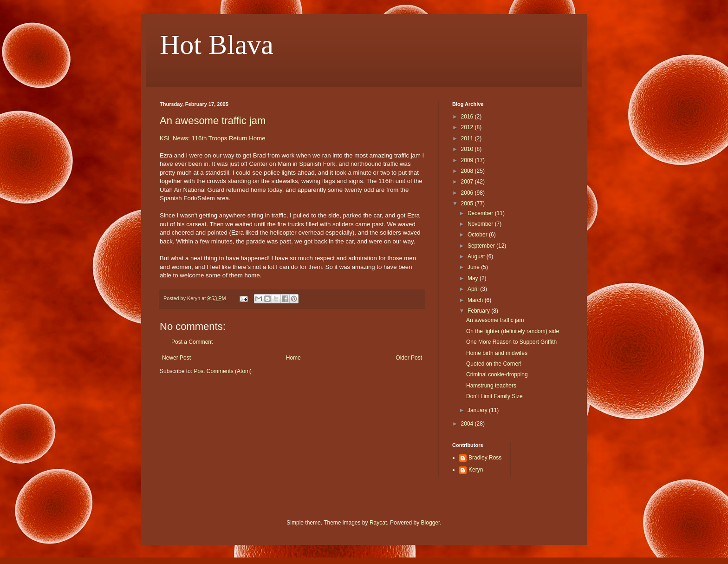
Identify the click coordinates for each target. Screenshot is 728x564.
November (481, 224)
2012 (468, 127)
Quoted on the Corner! (494, 364)
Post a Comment (192, 342)
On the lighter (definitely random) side (513, 331)
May (474, 278)
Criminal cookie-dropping (497, 374)
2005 (468, 203)
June (474, 267)
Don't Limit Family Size (494, 396)
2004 (468, 424)
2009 (468, 160)
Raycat (378, 523)
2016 (468, 117)
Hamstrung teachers (491, 386)
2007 (468, 182)
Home (293, 358)
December (481, 213)
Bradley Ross (485, 458)
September (482, 246)
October (478, 235)
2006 (468, 193)
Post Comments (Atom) (223, 371)
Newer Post (176, 358)
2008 (468, 171)
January (478, 410)
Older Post (409, 358)
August (477, 256)
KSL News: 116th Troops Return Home (212, 138)
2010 (468, 149)
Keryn (476, 470)
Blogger (431, 523)
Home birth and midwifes (497, 353)
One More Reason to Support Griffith (511, 342)
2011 (468, 138)
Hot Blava (217, 45)
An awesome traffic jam (213, 121)
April (474, 289)
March (476, 300)
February (479, 311)
